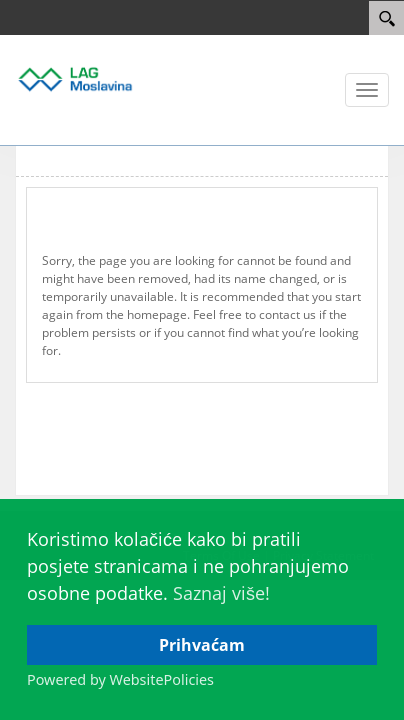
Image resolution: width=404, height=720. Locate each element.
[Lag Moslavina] (75, 78)
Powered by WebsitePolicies (120, 679)
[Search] (386, 18)
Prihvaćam (202, 645)
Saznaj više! (221, 593)
